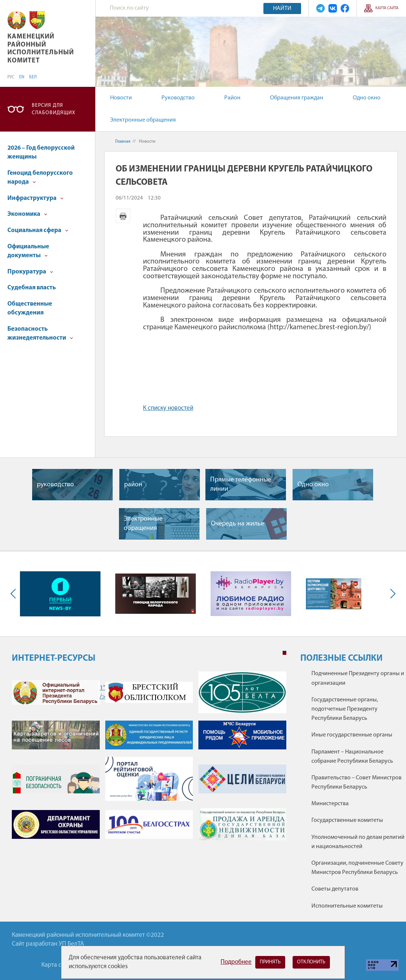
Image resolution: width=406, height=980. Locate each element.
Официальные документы (28, 251)
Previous (15, 594)
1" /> (56, 693)
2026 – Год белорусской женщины (41, 152)
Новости (121, 98)
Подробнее (236, 962)
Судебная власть (32, 288)
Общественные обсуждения (30, 308)
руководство (55, 485)
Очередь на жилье (238, 524)
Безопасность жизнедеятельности (40, 334)
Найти (282, 8)
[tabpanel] (149, 760)
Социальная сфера (38, 230)
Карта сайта (387, 8)
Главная (123, 142)
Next (391, 594)
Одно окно (367, 98)
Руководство (178, 98)
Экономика (27, 214)
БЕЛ (33, 77)
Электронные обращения (143, 120)
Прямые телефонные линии (241, 484)
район (133, 485)
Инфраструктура (35, 198)
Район (232, 98)
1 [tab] (284, 653)
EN (22, 77)
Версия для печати (123, 216)
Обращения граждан (297, 98)
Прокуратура (30, 272)
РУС (11, 77)
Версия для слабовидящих (54, 109)
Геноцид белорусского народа (40, 178)
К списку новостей (168, 408)
